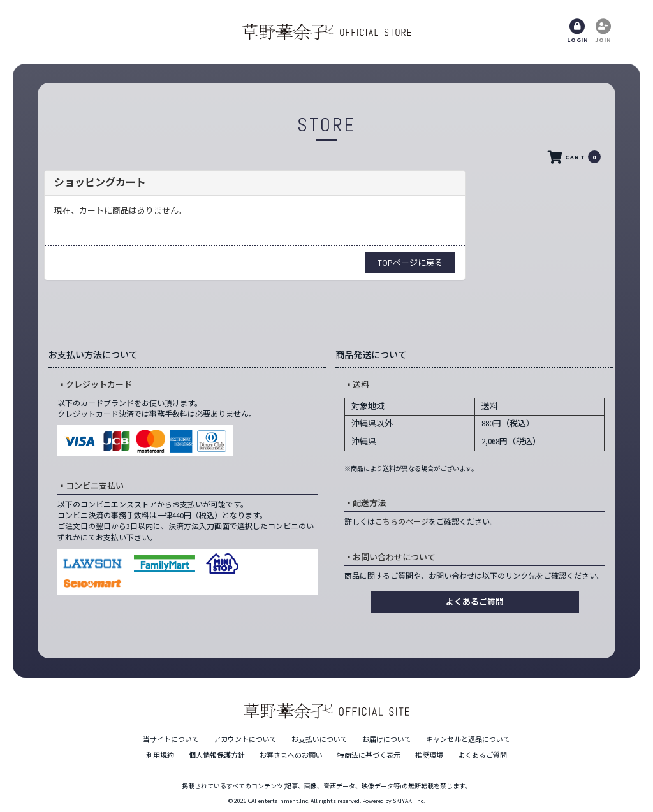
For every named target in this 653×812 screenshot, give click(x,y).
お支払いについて (319, 739)
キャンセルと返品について (468, 739)
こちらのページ (402, 522)
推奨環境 (429, 755)
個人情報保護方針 (217, 755)
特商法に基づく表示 (369, 755)
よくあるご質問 (475, 602)
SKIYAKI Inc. (409, 801)
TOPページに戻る (410, 263)
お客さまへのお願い (291, 755)
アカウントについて (245, 739)
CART (573, 157)
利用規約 (160, 755)
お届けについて (387, 739)
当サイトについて (171, 739)
